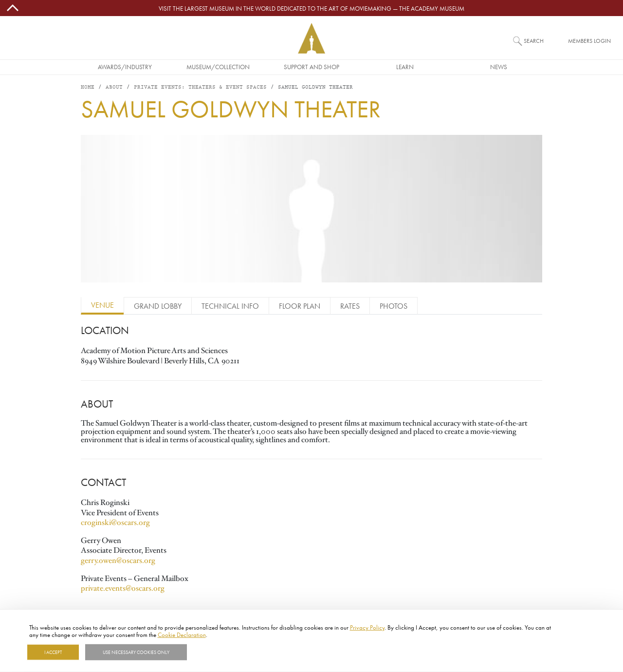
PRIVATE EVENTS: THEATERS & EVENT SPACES (200, 87)
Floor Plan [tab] (300, 306)
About (114, 87)
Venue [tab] (102, 305)
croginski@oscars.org (115, 523)
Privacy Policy (367, 627)
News (499, 67)
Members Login (589, 41)
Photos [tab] (394, 306)
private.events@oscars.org (123, 588)
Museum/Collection (218, 67)
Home (88, 87)
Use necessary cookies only (136, 652)
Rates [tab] (350, 306)
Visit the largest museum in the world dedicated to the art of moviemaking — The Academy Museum (311, 8)
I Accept (53, 652)
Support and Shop (311, 67)
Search (534, 41)
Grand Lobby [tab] (158, 306)
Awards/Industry (125, 67)
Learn (405, 67)
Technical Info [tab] (230, 306)
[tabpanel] (311, 457)
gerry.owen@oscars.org (119, 560)
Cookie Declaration (182, 635)
